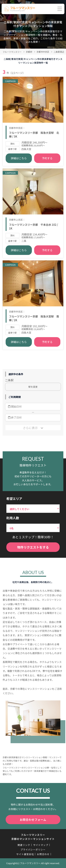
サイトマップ (41, 845)
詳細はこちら (19, 158)
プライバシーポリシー (33, 850)
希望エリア (14, 499)
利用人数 (13, 518)
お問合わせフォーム (33, 820)
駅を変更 (33, 387)
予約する (47, 158)
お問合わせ (43, 854)
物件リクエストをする (33, 547)
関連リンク (24, 845)
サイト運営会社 (25, 854)
